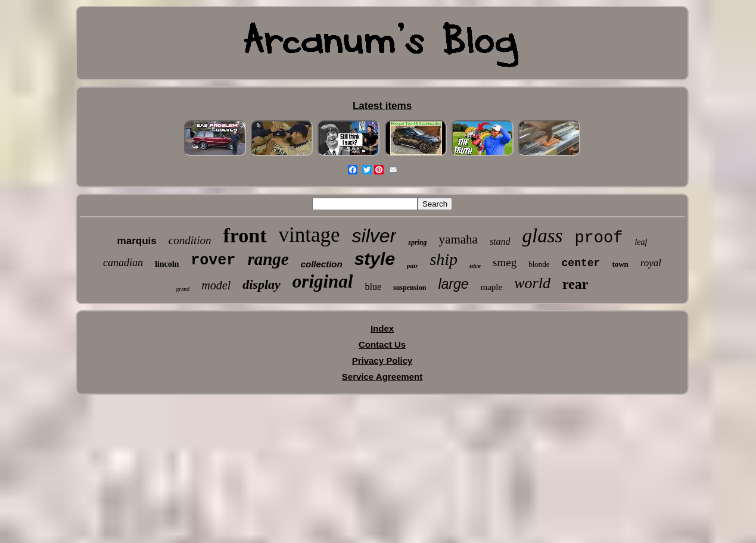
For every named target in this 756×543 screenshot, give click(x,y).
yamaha (458, 239)
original (323, 281)
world (532, 283)
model (216, 285)
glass (543, 236)
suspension (410, 288)
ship (444, 259)
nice (475, 266)
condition (190, 240)
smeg (505, 262)
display (262, 284)
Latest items (382, 106)
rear (575, 284)
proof (598, 238)
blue (373, 287)
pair (412, 266)
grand (183, 289)
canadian (123, 263)
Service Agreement (382, 377)
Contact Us (382, 344)
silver (374, 236)
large (453, 284)
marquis (137, 241)
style (375, 259)
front (245, 235)
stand (500, 241)
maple (492, 287)
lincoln (167, 264)
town (620, 264)
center (581, 263)
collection (322, 264)
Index (382, 328)
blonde (539, 264)
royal (651, 263)
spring (417, 242)
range (268, 259)
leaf (641, 242)
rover (213, 260)
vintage (309, 235)
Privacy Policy (382, 361)
